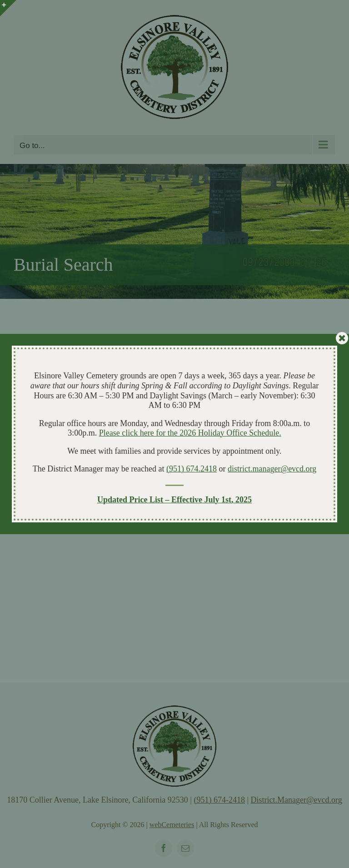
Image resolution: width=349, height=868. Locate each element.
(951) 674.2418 (192, 469)
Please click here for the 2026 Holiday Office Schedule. (190, 433)
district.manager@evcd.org (272, 469)
